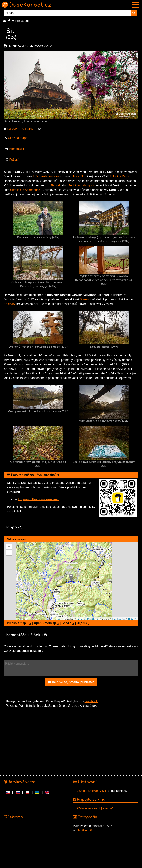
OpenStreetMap (84, 619)
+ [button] (9, 547)
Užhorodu (55, 185)
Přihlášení (20, 21)
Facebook (91, 701)
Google (66, 623)
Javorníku (79, 176)
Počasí (14, 160)
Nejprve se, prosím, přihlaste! (71, 682)
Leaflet (60, 619)
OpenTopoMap (119, 619)
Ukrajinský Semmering (25, 190)
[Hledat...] (68, 13)
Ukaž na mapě (18, 138)
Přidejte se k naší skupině (95, 808)
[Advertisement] (70, 742)
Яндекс (82, 623)
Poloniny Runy (119, 176)
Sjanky (84, 299)
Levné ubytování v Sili (91, 791)
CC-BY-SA (132, 619)
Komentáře (17, 149)
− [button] (9, 552)
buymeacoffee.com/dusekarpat (39, 499)
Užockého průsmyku (80, 185)
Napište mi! (84, 830)
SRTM (95, 619)
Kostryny (10, 304)
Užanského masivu (46, 176)
